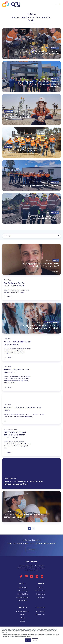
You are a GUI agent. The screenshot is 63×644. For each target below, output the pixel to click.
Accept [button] (28, 640)
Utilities (23, 615)
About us (40, 588)
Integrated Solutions (23, 597)
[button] (57, 4)
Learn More (31, 550)
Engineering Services (23, 611)
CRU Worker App (23, 591)
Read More (55, 271)
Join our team (40, 594)
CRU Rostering (23, 588)
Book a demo (23, 600)
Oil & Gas (23, 621)
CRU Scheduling (23, 594)
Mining (23, 618)
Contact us (40, 597)
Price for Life (40, 611)
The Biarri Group (40, 591)
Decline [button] (35, 640)
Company (40, 583)
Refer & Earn (40, 615)
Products (23, 583)
